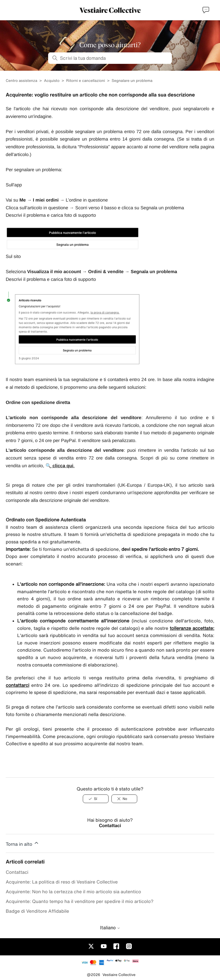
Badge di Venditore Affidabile (37, 911)
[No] (124, 799)
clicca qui (63, 466)
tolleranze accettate (191, 628)
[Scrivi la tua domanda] (110, 58)
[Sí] (96, 799)
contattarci (17, 685)
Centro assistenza (21, 81)
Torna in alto (22, 843)
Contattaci (110, 825)
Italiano (110, 928)
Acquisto (52, 81)
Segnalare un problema (132, 81)
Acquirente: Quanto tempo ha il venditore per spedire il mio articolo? (80, 901)
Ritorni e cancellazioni (86, 81)
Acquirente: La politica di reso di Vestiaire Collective (62, 882)
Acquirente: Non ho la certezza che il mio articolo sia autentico (73, 892)
